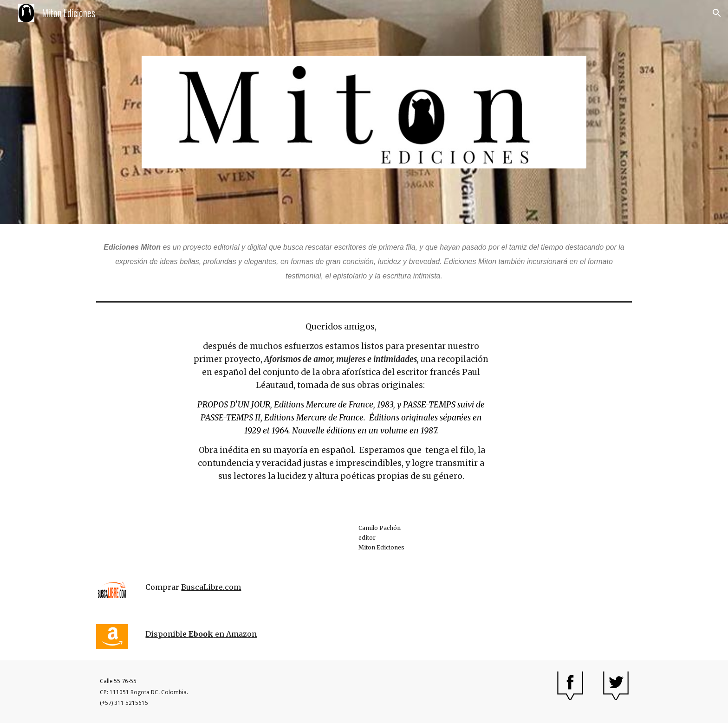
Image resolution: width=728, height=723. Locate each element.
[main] (364, 261)
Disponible (167, 634)
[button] (717, 13)
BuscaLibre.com (211, 587)
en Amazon (236, 634)
